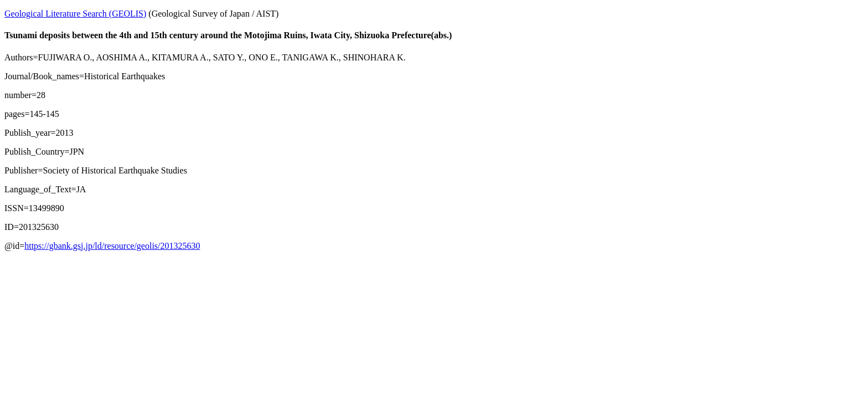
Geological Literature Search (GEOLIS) (75, 14)
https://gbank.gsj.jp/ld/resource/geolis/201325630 (112, 246)
